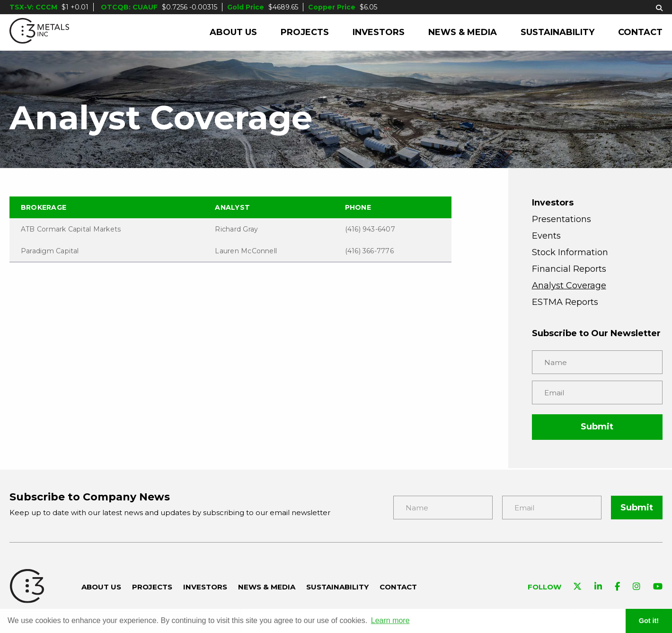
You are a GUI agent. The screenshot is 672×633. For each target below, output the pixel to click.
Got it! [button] (649, 621)
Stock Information (570, 252)
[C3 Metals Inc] (39, 32)
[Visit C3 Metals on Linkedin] (598, 587)
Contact (640, 32)
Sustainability (557, 32)
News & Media (463, 32)
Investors (379, 32)
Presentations (561, 219)
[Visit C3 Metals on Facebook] (617, 587)
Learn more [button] (390, 620)
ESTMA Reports (565, 302)
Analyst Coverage (569, 285)
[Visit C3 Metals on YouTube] (658, 587)
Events (546, 236)
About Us (233, 32)
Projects (305, 32)
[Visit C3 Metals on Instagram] (637, 587)
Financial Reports (569, 269)
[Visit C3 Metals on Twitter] (577, 587)
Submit (597, 427)
